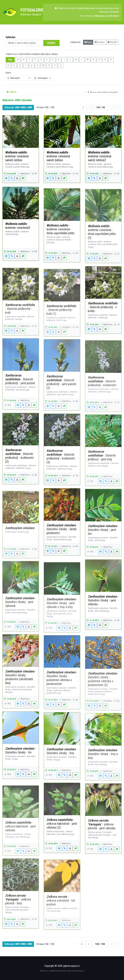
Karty (88, 42)
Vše (10, 60)
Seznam (100, 42)
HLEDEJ (51, 43)
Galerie (11, 92)
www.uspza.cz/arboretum (107, 16)
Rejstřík (112, 42)
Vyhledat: (11, 37)
